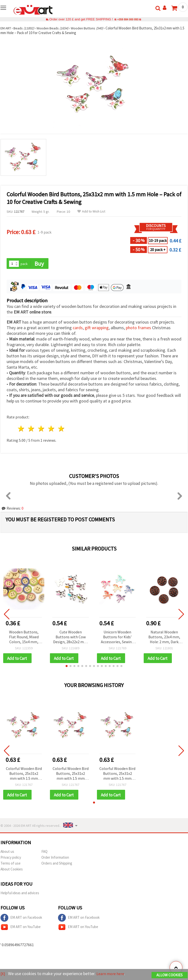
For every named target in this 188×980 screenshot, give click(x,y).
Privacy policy (11, 859)
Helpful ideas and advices (20, 894)
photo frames (138, 328)
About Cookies (12, 870)
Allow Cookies (170, 975)
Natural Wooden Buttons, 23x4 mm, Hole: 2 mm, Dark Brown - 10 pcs (164, 637)
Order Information (55, 859)
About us (7, 853)
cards (78, 328)
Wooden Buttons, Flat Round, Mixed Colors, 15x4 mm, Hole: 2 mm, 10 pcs (24, 637)
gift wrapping (97, 328)
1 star (21, 429)
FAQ (44, 853)
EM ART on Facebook (21, 919)
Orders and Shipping (57, 864)
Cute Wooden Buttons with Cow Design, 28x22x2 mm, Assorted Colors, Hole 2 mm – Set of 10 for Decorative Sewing (71, 637)
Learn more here (112, 974)
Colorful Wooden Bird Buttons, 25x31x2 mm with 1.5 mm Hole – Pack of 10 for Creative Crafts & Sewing (24, 774)
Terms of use (11, 864)
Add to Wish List (91, 211)
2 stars (31, 429)
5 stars (61, 429)
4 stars (51, 429)
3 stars (41, 429)
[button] (67, 667)
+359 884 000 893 (128, 19)
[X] (3, 974)
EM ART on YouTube (21, 928)
